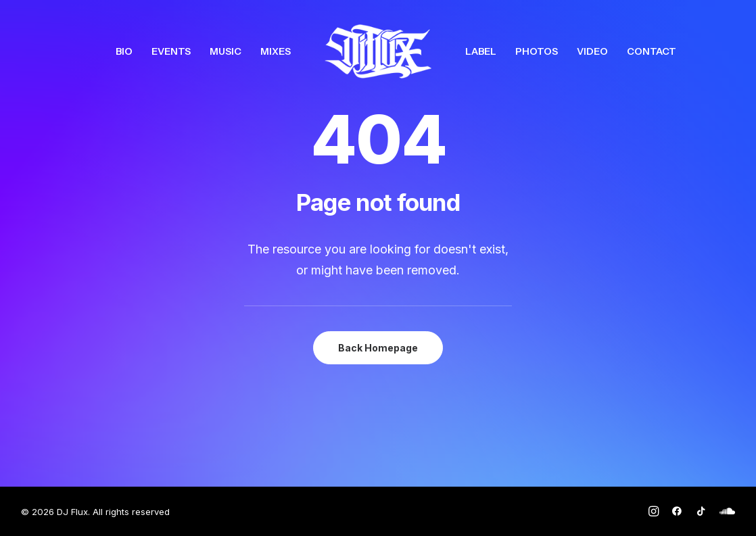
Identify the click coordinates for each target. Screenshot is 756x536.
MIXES (276, 51)
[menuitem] (124, 51)
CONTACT (652, 51)
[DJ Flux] (378, 51)
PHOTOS (537, 51)
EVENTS (171, 51)
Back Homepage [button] (378, 348)
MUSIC (226, 51)
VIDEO (592, 51)
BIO (124, 51)
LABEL (481, 51)
